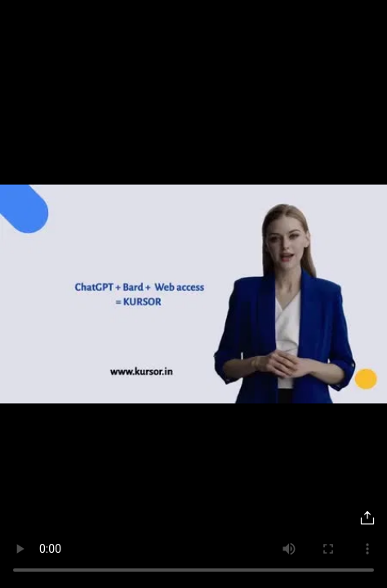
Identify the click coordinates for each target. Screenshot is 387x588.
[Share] (367, 518)
